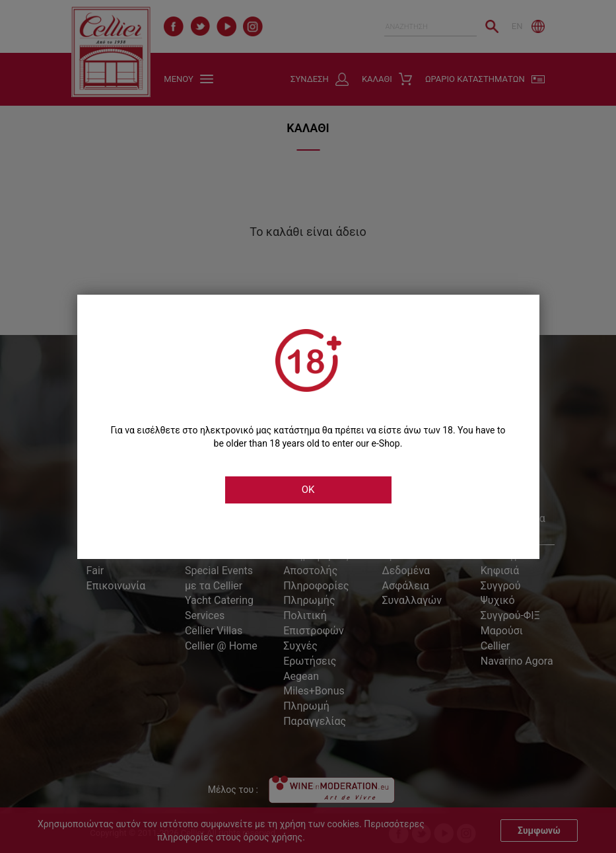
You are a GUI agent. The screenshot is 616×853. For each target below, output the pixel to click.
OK (308, 490)
